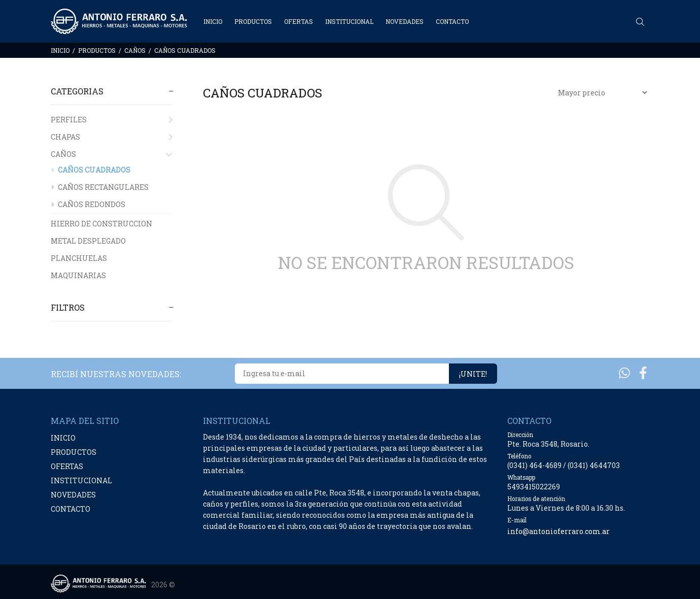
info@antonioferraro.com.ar (558, 531)
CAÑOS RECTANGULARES (100, 187)
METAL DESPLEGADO (88, 241)
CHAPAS (112, 137)
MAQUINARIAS (78, 275)
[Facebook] (643, 373)
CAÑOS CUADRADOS (185, 50)
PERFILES (112, 120)
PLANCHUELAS (79, 258)
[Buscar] (643, 22)
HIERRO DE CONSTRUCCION (101, 224)
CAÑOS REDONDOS (88, 204)
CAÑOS (135, 50)
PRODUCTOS (97, 50)
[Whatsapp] (624, 373)
